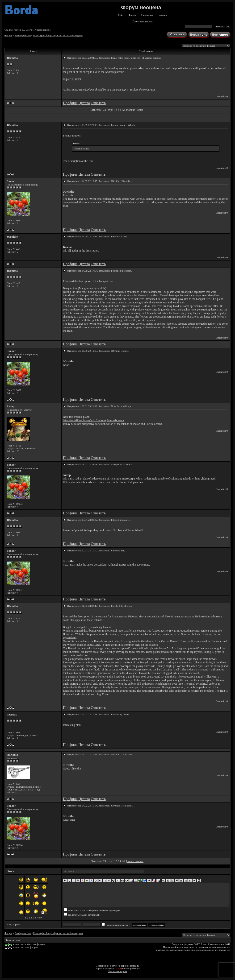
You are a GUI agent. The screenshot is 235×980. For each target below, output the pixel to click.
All (124, 110)
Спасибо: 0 (222, 96)
